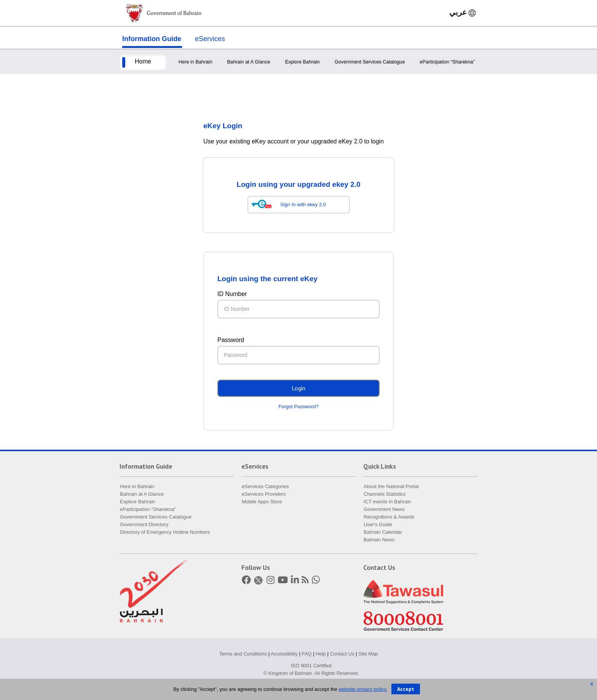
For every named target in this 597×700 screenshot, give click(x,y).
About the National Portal (391, 486)
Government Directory (144, 524)
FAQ (306, 654)
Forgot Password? (298, 406)
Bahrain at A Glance (249, 62)
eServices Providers (264, 494)
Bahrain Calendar (383, 532)
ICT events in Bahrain (387, 502)
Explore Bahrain (302, 62)
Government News (384, 509)
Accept (406, 689)
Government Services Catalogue (370, 62)
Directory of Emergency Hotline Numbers (165, 532)
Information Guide (152, 39)
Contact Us (342, 654)
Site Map (368, 654)
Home (143, 61)
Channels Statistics (385, 494)
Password (231, 340)
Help (321, 654)
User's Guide (378, 524)
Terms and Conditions (243, 654)
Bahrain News (379, 540)
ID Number (232, 294)
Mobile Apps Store (262, 502)
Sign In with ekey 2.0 (303, 204)
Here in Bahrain (196, 62)
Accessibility (284, 654)
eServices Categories (265, 486)
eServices (210, 39)
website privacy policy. (363, 689)
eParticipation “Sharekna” (447, 62)
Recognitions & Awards (389, 517)
